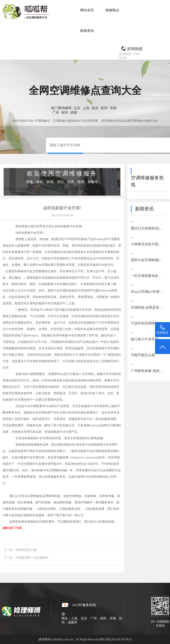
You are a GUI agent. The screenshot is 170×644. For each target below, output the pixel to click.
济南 (113, 108)
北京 (77, 108)
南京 (95, 108)
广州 (56, 112)
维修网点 (112, 10)
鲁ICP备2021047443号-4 (116, 639)
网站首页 (87, 10)
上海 (86, 108)
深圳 (65, 112)
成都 (74, 112)
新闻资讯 (87, 31)
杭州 (104, 108)
